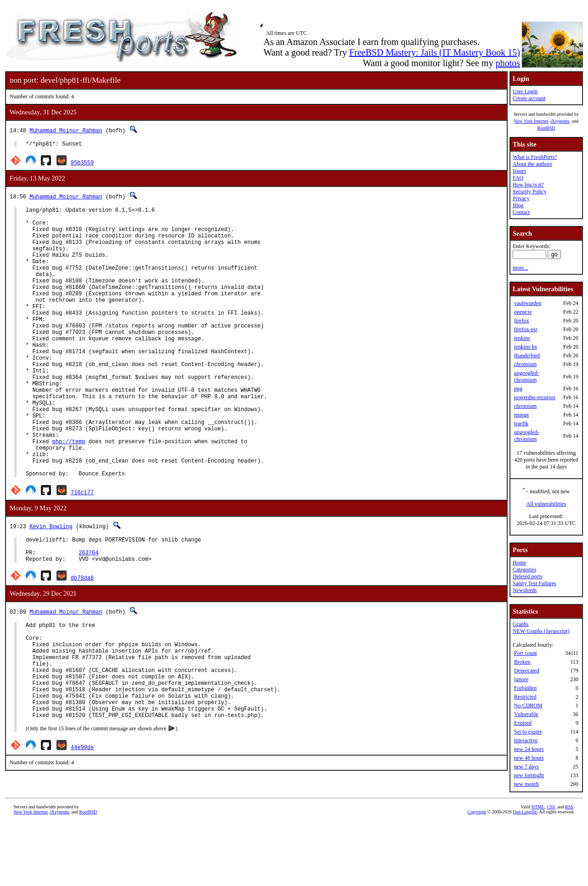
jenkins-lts (526, 347)
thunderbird (527, 356)
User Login (525, 91)
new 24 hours (529, 749)
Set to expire (528, 732)
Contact (521, 212)
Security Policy (530, 192)
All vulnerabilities (546, 504)
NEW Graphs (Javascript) (541, 631)
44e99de (82, 832)
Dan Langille (525, 876)
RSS (569, 871)
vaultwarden (528, 303)
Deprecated (527, 671)
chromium (525, 364)
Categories (524, 570)
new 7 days (526, 767)
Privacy (521, 198)
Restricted (525, 697)
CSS (551, 871)
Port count (526, 653)
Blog (518, 205)
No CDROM (528, 705)
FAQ (518, 178)
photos (508, 63)
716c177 (82, 551)
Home (519, 563)
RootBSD (546, 128)
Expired (523, 723)
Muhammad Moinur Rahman (66, 130)
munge (522, 415)
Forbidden (525, 688)
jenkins (522, 338)
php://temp (69, 494)
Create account (529, 98)
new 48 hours (529, 758)
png (518, 389)
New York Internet (531, 121)
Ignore (521, 679)
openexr (523, 312)
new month (526, 784)
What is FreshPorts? (535, 157)
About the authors (532, 164)
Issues (519, 171)
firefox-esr (526, 329)
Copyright (477, 876)
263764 (88, 616)
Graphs (521, 624)
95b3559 (82, 164)
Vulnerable (526, 714)
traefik (521, 423)
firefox (522, 321)
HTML (538, 871)
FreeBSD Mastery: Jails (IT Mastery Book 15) (435, 52)
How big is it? (528, 185)
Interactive (526, 740)
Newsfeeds (525, 590)
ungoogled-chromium (527, 376)
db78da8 (82, 642)
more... (520, 268)
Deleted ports (527, 576)
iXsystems (560, 121)
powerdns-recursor (535, 397)
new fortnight (529, 775)
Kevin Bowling (51, 585)
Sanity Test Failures (534, 583)
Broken (522, 662)
